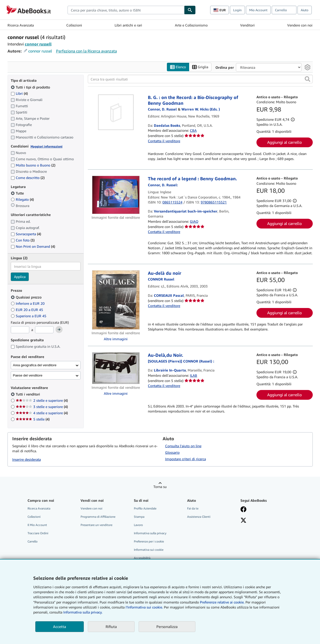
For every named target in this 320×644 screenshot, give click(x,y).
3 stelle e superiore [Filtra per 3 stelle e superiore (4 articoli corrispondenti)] (42, 407)
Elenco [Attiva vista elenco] (178, 67)
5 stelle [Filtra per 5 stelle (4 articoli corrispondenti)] (33, 419)
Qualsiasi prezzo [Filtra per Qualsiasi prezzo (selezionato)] (27, 297)
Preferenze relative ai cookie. (222, 602)
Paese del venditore (28, 375)
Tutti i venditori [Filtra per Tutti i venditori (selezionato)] (28, 394)
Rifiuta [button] (111, 626)
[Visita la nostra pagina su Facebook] (243, 510)
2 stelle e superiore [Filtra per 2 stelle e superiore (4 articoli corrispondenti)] (42, 401)
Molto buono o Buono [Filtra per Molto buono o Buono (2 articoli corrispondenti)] (33, 165)
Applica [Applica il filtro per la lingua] (20, 277)
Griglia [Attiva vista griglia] (200, 67)
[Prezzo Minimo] (20, 330)
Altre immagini (116, 339)
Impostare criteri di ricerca (186, 459)
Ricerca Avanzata (21, 25)
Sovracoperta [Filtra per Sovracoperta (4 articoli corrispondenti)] (26, 234)
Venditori (247, 25)
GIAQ (194, 221)
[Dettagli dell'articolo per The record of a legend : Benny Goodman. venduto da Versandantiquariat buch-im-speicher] (116, 195)
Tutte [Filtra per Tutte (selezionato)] (18, 193)
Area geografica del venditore (35, 365)
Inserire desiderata (27, 460)
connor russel (40, 51)
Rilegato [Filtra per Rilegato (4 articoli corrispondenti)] (22, 200)
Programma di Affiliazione (98, 517)
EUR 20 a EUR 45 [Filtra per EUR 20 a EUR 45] (27, 310)
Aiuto (305, 10)
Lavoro (138, 525)
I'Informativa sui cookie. (144, 607)
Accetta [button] (60, 626)
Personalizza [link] (167, 626)
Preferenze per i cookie (149, 542)
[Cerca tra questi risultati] (200, 79)
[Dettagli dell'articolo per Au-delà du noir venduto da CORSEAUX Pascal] (116, 300)
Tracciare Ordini (38, 533)
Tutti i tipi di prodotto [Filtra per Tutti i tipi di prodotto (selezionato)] (31, 87)
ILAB (194, 375)
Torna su (160, 487)
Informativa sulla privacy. (83, 612)
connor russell (38, 44)
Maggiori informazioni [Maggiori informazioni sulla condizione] (47, 146)
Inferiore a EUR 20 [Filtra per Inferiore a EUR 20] (28, 303)
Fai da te (193, 508)
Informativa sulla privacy (150, 533)
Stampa (139, 517)
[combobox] (126, 10)
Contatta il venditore (164, 141)
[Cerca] (190, 10)
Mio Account (258, 10)
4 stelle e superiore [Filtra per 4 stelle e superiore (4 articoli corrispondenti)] (42, 413)
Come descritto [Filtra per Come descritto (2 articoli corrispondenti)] (28, 178)
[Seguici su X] (243, 521)
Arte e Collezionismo (191, 25)
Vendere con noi (300, 25)
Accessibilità (142, 558)
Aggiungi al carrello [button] (284, 142)
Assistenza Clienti (199, 517)
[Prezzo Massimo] (44, 330)
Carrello (33, 542)
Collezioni (74, 25)
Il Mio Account (37, 525)
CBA (193, 131)
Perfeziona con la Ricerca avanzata (86, 51)
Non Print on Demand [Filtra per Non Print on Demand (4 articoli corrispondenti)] (33, 246)
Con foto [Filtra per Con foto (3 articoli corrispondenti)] (23, 240)
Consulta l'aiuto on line (183, 446)
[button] (307, 79)
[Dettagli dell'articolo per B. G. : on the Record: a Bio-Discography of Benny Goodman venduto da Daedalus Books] (116, 112)
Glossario (172, 452)
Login (237, 10)
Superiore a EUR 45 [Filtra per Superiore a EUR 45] (29, 316)
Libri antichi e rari (128, 25)
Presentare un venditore (96, 525)
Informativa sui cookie (149, 550)
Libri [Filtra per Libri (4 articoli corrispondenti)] (19, 93)
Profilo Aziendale (145, 508)
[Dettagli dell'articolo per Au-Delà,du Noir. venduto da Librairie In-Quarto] (116, 368)
